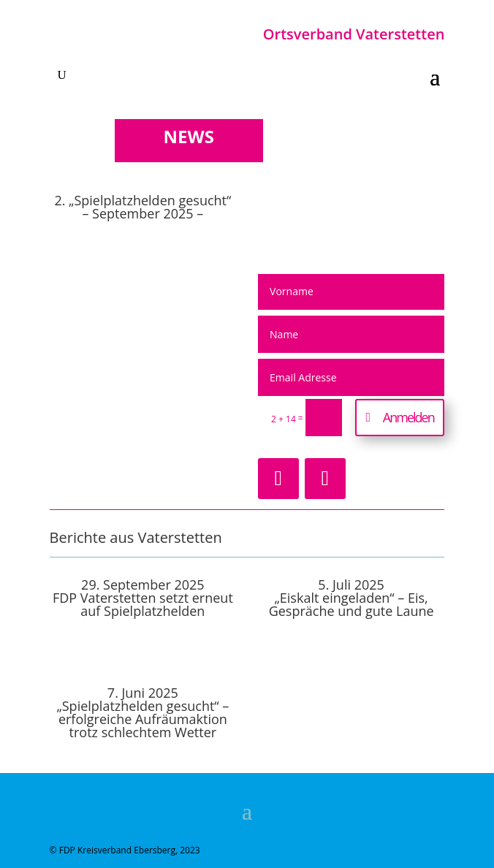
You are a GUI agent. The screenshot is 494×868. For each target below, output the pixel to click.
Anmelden (408, 417)
